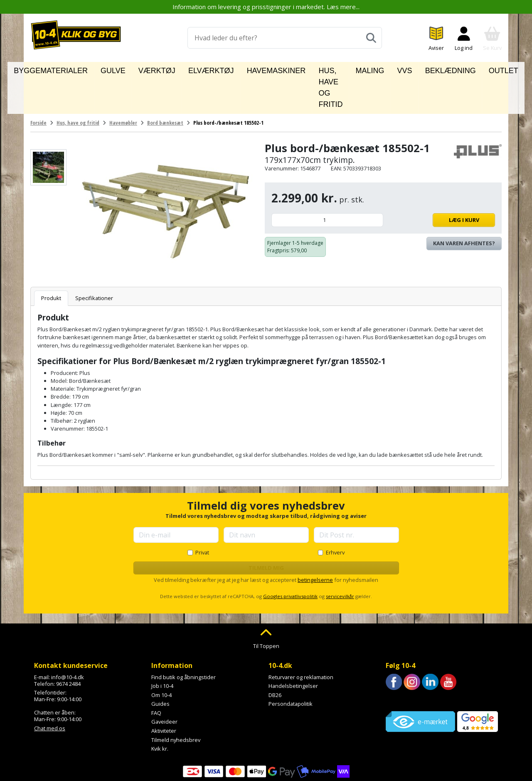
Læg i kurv (441, 182)
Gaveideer (164, 684)
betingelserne (315, 542)
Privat (202, 515)
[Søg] (371, 38)
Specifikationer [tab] (94, 260)
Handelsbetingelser (293, 648)
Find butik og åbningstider (183, 639)
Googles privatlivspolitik (290, 559)
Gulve (124, 69)
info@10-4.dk (68, 639)
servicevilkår (340, 559)
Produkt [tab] (51, 260)
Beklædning (431, 69)
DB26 (275, 657)
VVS (395, 69)
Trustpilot (398, 663)
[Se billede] (48, 130)
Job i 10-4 (162, 648)
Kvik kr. (160, 711)
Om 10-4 (161, 657)
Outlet (472, 69)
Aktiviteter (164, 693)
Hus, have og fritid (313, 69)
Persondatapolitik (291, 666)
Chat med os (50, 690)
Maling (367, 69)
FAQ (156, 675)
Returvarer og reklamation (301, 639)
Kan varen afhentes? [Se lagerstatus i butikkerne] (464, 206)
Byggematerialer (76, 69)
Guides (160, 666)
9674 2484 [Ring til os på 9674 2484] (68, 646)
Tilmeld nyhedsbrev (176, 702)
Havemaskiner (248, 69)
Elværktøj (198, 69)
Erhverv (335, 515)
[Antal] (327, 183)
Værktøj (157, 69)
